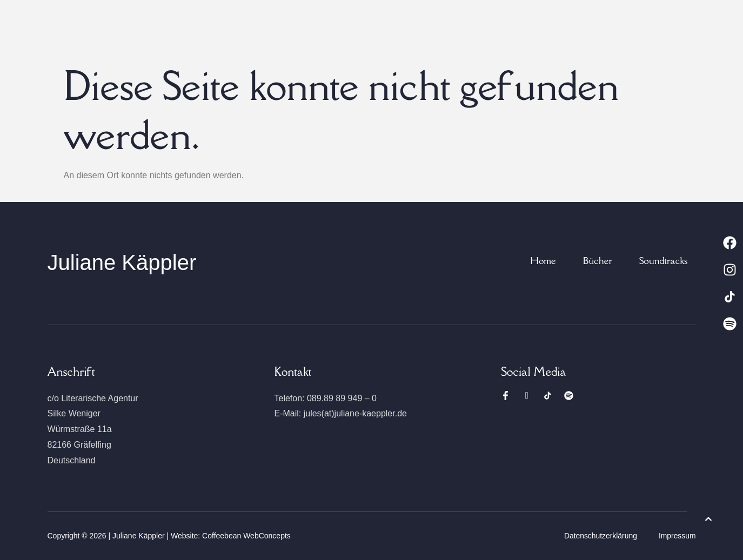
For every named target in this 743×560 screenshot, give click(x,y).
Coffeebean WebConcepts (246, 536)
